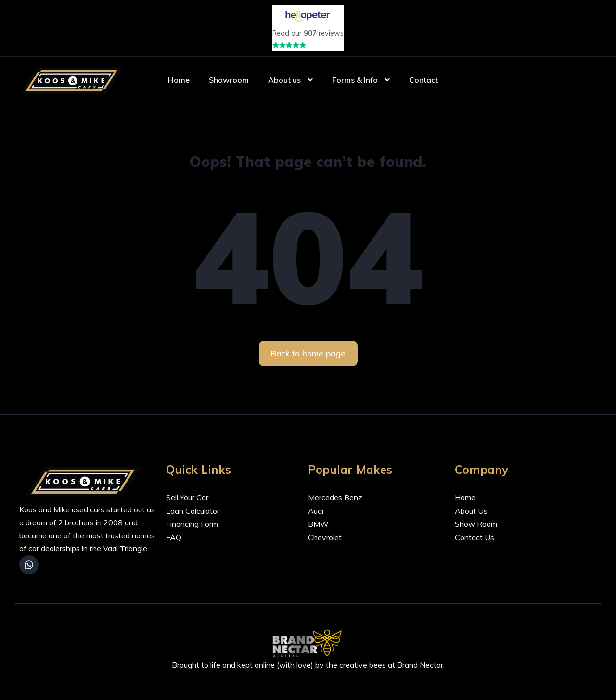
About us (284, 84)
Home (179, 84)
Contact (423, 84)
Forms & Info (355, 84)
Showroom (229, 84)
